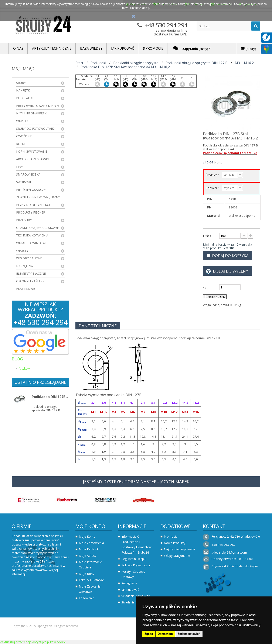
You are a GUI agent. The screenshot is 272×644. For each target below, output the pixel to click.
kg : (205, 287)
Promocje (171, 536)
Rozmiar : (213, 188)
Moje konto (90, 526)
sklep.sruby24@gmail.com (229, 552)
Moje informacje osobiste (90, 565)
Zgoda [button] (149, 634)
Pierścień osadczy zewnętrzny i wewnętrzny (38, 193)
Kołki (20, 144)
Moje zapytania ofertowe (90, 589)
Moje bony (86, 574)
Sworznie (24, 182)
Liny (19, 167)
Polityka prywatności (136, 565)
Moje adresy (88, 556)
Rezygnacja (129, 583)
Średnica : (213, 175)
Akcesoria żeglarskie (33, 159)
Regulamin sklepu (133, 559)
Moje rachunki (89, 549)
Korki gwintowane (32, 151)
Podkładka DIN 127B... (50, 397)
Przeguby (24, 220)
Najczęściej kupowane (179, 549)
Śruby (21, 83)
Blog (17, 359)
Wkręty (22, 121)
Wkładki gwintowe (32, 243)
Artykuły (24, 368)
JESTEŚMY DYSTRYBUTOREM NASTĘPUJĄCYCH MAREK (136, 482)
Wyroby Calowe (29, 258)
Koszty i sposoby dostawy (133, 574)
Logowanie (86, 598)
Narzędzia (25, 266)
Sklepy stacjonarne (177, 556)
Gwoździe (24, 136)
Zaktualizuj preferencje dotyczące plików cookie (33, 642)
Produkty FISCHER (31, 212)
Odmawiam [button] (165, 634)
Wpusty (22, 251)
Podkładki (25, 98)
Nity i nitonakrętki (32, 113)
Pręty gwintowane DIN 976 (38, 106)
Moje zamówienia (91, 543)
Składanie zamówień (136, 596)
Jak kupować (130, 590)
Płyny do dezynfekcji (33, 205)
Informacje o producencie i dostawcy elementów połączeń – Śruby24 (136, 544)
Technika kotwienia (32, 235)
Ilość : (207, 236)
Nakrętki (23, 90)
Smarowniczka (28, 174)
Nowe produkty (175, 543)
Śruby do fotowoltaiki (35, 129)
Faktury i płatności (92, 580)
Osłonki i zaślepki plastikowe (31, 285)
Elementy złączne (31, 273)
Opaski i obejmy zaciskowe (37, 228)
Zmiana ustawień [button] (189, 634)
